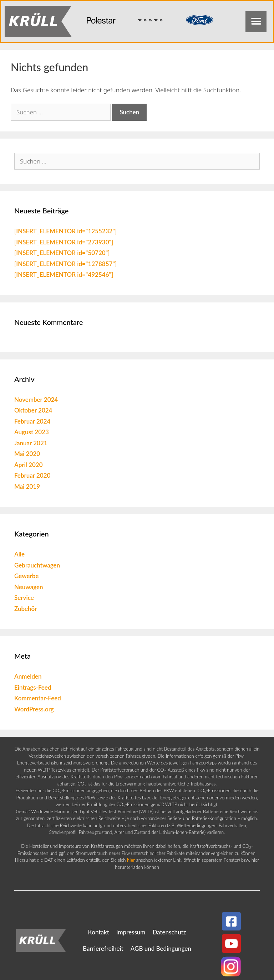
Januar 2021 (31, 443)
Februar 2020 (32, 475)
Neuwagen (29, 587)
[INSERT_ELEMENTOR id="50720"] (62, 253)
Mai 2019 (27, 486)
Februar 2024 (32, 421)
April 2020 (29, 465)
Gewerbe (27, 576)
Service (24, 598)
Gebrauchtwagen (37, 565)
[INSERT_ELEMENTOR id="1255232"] (65, 231)
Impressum (131, 932)
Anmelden (28, 676)
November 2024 (36, 400)
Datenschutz (169, 932)
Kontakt (98, 932)
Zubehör (26, 609)
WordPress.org (34, 709)
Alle (19, 554)
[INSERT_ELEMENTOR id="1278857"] (65, 264)
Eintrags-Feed (33, 687)
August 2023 (32, 432)
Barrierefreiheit (103, 948)
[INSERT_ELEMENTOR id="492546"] (64, 274)
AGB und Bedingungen (161, 948)
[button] (256, 22)
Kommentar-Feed (38, 698)
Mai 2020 (27, 454)
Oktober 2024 (33, 410)
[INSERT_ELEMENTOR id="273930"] (64, 242)
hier (131, 860)
